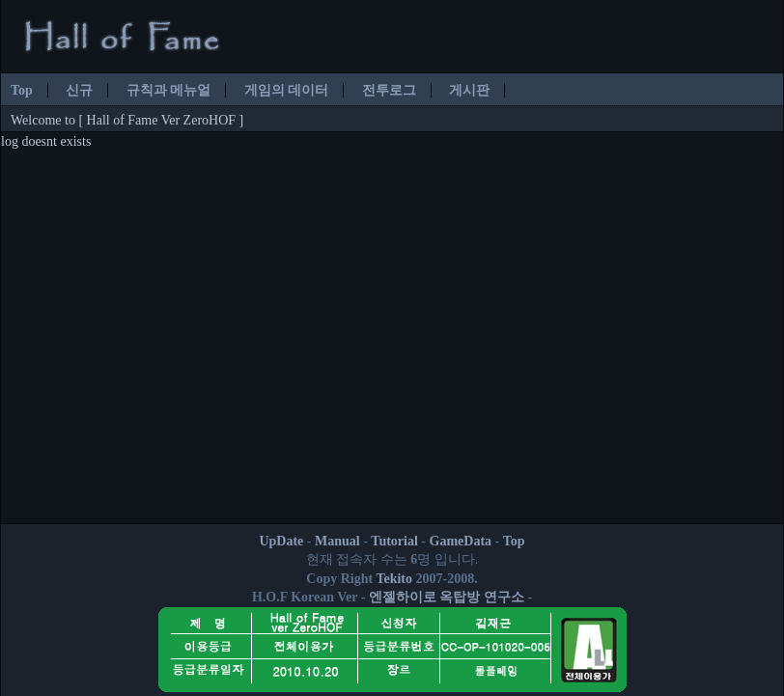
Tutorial (394, 541)
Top (22, 90)
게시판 (469, 90)
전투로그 (389, 90)
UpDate (281, 541)
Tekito (394, 579)
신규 (79, 90)
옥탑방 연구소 (482, 597)
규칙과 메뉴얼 (169, 90)
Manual (337, 541)
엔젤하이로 (403, 597)
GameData (461, 541)
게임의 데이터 (287, 90)
